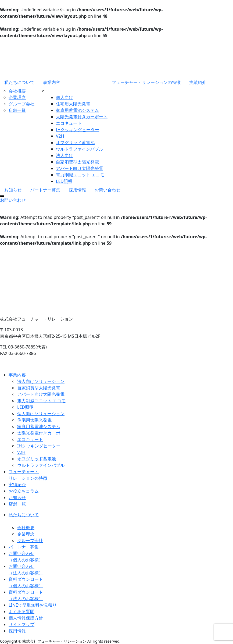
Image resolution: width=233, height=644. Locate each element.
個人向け (64, 97)
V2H (60, 136)
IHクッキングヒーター (78, 130)
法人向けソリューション (41, 381)
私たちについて (19, 82)
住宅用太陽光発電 (73, 104)
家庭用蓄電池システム (77, 110)
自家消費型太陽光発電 (77, 162)
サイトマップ (21, 624)
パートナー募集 (45, 190)
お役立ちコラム (24, 491)
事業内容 (52, 82)
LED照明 (64, 181)
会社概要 (17, 91)
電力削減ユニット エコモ (80, 175)
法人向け (64, 155)
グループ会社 (21, 104)
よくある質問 (21, 611)
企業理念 (17, 97)
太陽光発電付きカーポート (82, 117)
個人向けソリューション (41, 414)
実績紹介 (198, 82)
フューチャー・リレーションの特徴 (146, 82)
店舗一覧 (17, 110)
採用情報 (77, 190)
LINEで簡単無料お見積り (33, 605)
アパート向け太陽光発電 (80, 168)
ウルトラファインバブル (80, 149)
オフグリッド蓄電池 (75, 143)
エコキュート (69, 123)
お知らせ (13, 190)
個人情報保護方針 (26, 618)
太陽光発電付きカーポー (41, 433)
